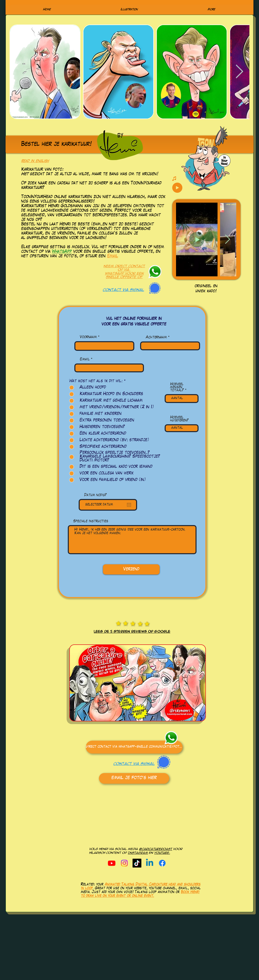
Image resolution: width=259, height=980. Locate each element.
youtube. (162, 853)
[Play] (177, 188)
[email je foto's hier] (134, 778)
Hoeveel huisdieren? (179, 419)
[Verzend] (131, 569)
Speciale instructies (91, 522)
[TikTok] (137, 863)
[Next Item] (239, 72)
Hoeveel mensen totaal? (177, 388)
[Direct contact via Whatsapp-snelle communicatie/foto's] (134, 747)
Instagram (138, 853)
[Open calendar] (129, 505)
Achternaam (156, 338)
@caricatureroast (156, 849)
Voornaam (88, 337)
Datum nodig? (95, 495)
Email (113, 256)
